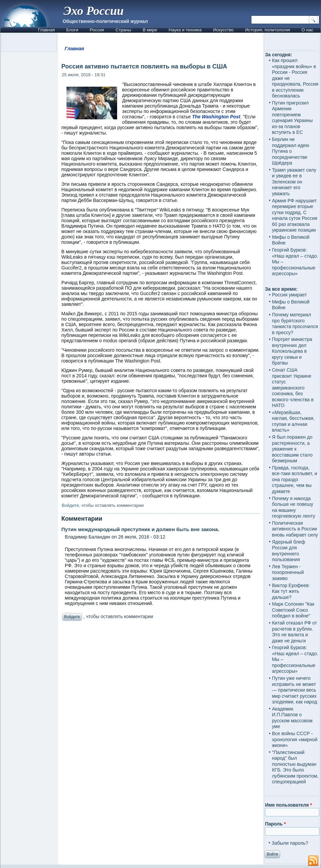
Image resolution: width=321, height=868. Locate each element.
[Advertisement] (160, 687)
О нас (307, 30)
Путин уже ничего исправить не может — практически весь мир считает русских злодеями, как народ (295, 690)
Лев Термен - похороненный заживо (288, 572)
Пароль (275, 824)
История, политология (267, 30)
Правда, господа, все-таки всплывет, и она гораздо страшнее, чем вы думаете (295, 480)
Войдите (70, 505)
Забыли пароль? (290, 843)
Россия (97, 30)
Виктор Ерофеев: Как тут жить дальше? (291, 591)
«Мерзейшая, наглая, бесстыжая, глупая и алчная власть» (293, 421)
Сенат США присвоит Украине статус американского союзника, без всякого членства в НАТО (293, 388)
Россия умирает (289, 295)
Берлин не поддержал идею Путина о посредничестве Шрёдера (291, 151)
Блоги (72, 30)
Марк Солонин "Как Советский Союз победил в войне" (293, 610)
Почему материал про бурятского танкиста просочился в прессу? (295, 324)
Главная (46, 30)
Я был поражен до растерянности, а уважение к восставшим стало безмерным (292, 449)
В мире (150, 30)
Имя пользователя (288, 805)
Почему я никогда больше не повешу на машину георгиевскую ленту (294, 507)
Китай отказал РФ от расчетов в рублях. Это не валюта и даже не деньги (295, 632)
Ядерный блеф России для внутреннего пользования (289, 551)
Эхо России (93, 11)
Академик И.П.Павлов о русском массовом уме (292, 718)
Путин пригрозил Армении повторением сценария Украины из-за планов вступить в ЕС (292, 118)
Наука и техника (185, 30)
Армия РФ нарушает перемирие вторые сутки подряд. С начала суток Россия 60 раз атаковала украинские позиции (295, 215)
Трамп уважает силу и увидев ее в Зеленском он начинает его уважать (294, 182)
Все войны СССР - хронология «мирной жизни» (295, 739)
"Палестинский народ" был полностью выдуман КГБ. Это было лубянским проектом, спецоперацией (295, 767)
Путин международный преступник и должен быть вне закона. (140, 529)
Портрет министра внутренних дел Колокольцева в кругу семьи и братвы (292, 351)
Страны (123, 30)
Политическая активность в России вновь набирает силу (295, 529)
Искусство (223, 30)
